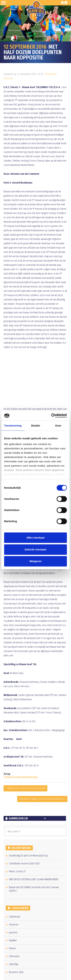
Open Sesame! (4, 3)
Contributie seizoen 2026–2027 (24, 864)
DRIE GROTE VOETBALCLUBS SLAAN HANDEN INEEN (34, 879)
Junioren (13, 933)
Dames (13, 948)
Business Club (16, 972)
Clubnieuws (51, 74)
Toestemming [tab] (13, 426)
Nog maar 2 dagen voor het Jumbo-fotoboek (41, 799)
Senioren (8, 78)
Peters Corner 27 (17, 871)
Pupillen (13, 940)
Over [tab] (58, 426)
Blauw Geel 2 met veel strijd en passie (27, 788)
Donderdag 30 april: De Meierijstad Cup (28, 856)
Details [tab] (36, 426)
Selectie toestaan (36, 549)
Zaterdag (13, 964)
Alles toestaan (35, 538)
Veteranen (14, 956)
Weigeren (35, 561)
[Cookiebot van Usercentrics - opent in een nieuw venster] (51, 416)
